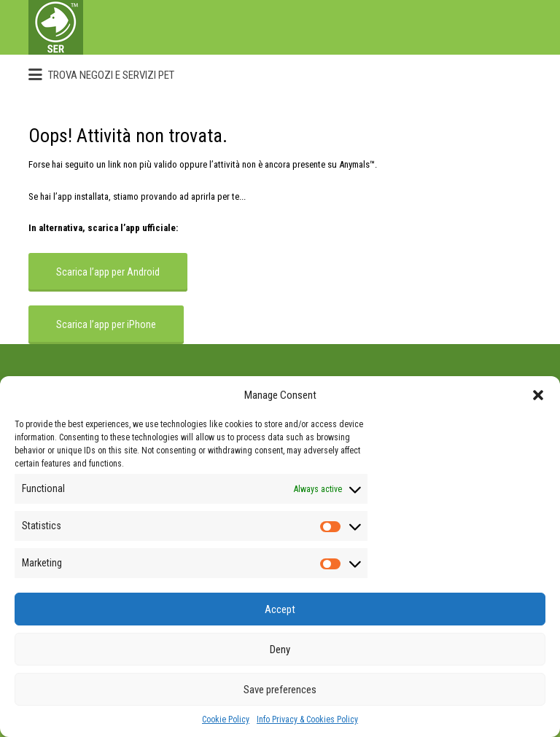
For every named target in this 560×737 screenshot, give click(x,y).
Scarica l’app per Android (108, 272)
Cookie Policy (226, 720)
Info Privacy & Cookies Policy (307, 720)
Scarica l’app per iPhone (106, 324)
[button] (538, 395)
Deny (280, 650)
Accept (280, 609)
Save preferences (280, 690)
